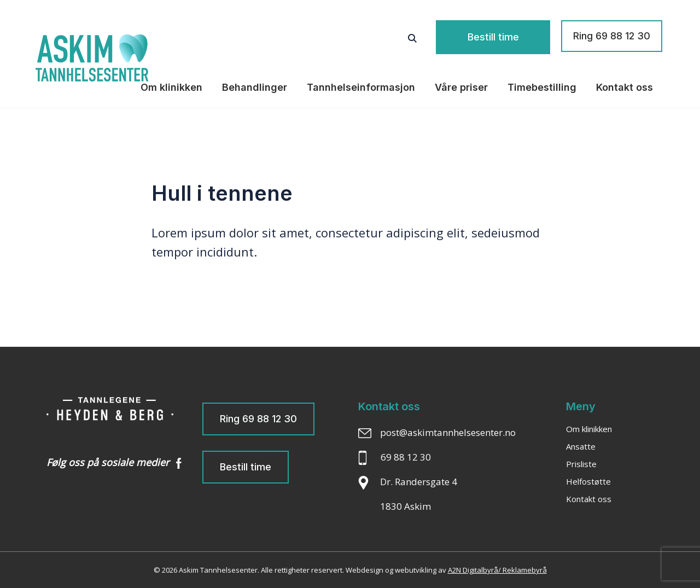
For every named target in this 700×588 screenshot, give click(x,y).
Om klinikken (171, 87)
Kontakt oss (625, 87)
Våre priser (461, 87)
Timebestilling (542, 87)
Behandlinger (255, 87)
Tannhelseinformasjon (361, 87)
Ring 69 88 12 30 (612, 36)
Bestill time (507, 36)
